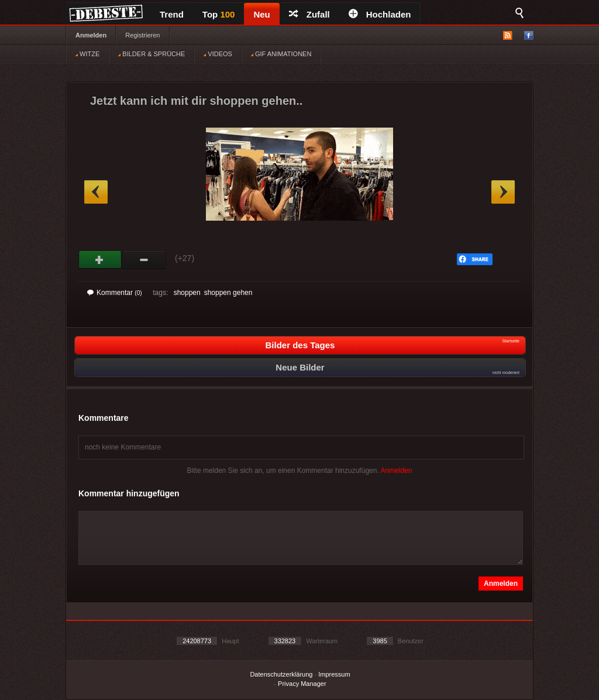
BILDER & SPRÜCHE (152, 54)
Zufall (309, 14)
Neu (261, 14)
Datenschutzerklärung (281, 674)
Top (219, 14)
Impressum (334, 674)
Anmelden (91, 35)
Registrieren (142, 35)
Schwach (144, 260)
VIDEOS (218, 54)
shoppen (187, 293)
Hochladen (380, 14)
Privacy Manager (302, 684)
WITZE (87, 54)
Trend (172, 14)
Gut (100, 260)
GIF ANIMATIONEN (281, 54)
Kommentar (115, 293)
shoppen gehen (228, 293)
